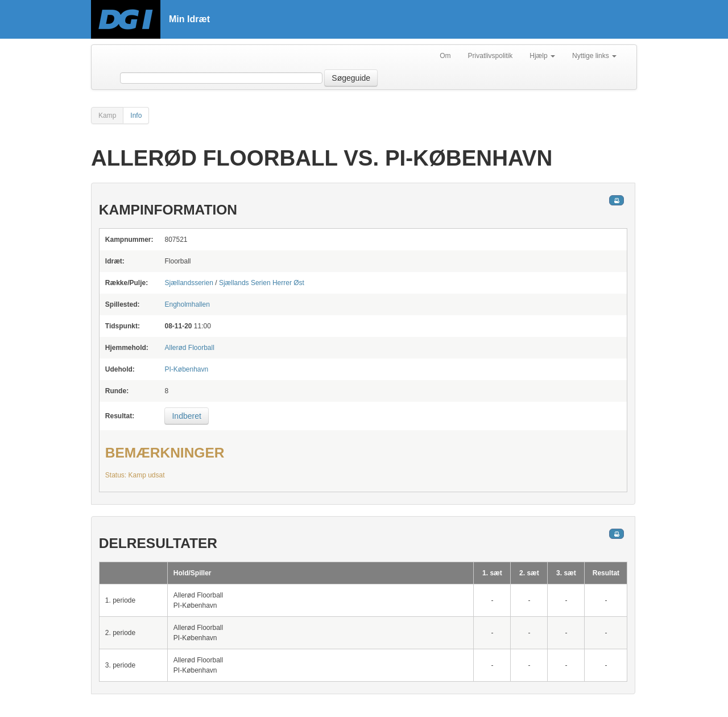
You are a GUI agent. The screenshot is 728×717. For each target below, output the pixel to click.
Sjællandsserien (189, 283)
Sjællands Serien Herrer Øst (262, 283)
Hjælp (542, 56)
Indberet (186, 416)
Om (445, 56)
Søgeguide (351, 78)
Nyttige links (594, 56)
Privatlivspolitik (491, 56)
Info (136, 116)
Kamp (107, 116)
